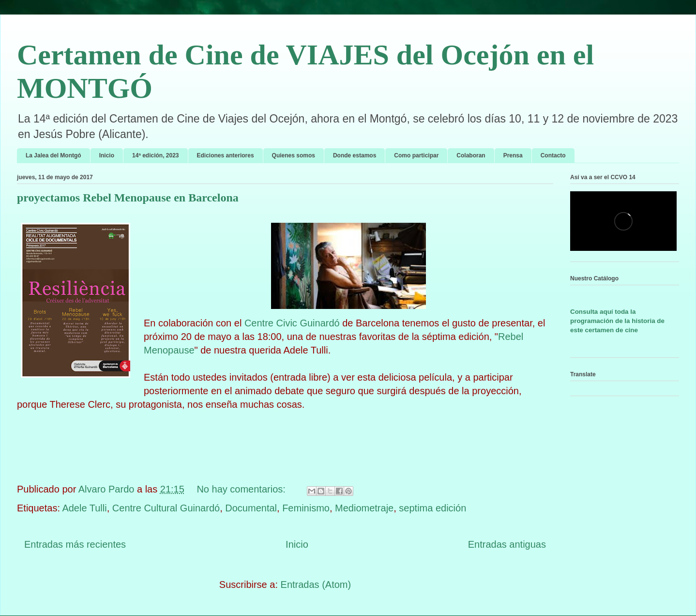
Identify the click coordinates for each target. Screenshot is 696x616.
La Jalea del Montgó (53, 155)
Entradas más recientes (75, 544)
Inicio (107, 155)
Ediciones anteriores (226, 155)
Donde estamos (355, 155)
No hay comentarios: (242, 489)
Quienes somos (294, 155)
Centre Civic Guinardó (292, 323)
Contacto (553, 155)
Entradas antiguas (507, 544)
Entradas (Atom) (316, 585)
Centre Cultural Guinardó (166, 508)
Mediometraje (364, 508)
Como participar (416, 155)
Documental (251, 508)
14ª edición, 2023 (156, 155)
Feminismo (306, 508)
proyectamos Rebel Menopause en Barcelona (128, 198)
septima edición (432, 508)
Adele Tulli (84, 508)
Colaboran (471, 155)
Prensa (513, 155)
